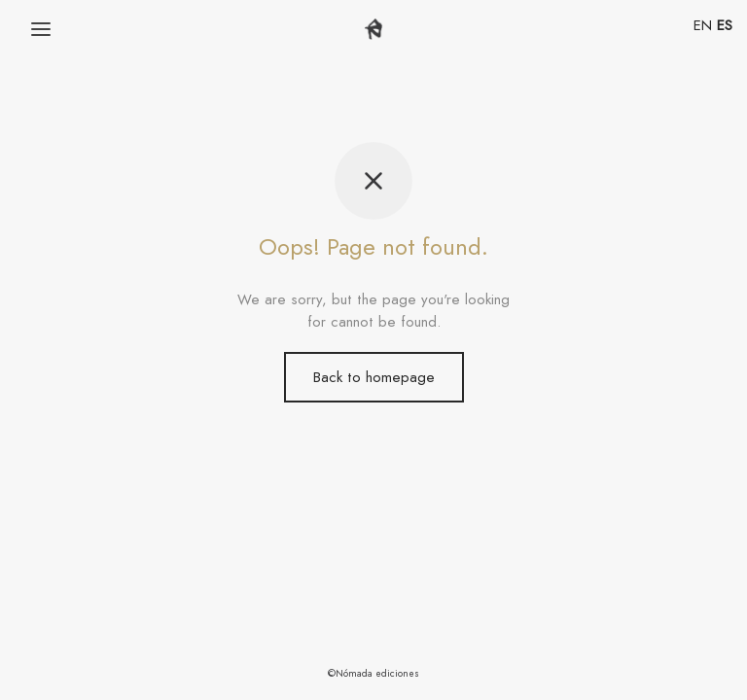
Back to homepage (374, 377)
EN (703, 25)
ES (725, 25)
